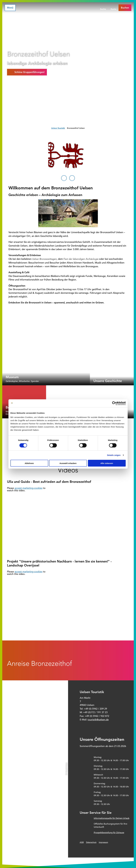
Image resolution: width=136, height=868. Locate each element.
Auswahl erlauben (68, 463)
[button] (27, 72)
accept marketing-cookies (28, 488)
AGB (82, 842)
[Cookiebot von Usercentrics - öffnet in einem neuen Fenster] (114, 403)
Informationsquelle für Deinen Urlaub (112, 818)
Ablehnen (29, 463)
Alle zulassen (107, 463)
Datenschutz (91, 842)
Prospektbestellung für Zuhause (109, 833)
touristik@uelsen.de (98, 720)
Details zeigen (114, 455)
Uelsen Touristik (58, 128)
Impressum (103, 842)
